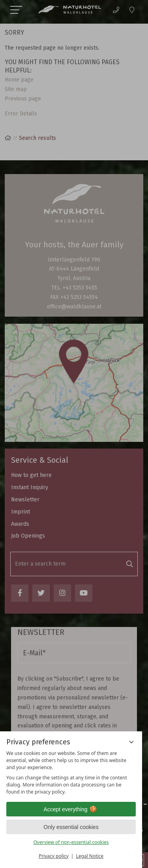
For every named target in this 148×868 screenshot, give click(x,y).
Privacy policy (54, 856)
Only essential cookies (71, 827)
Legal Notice (90, 856)
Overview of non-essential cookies (71, 842)
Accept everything (71, 809)
